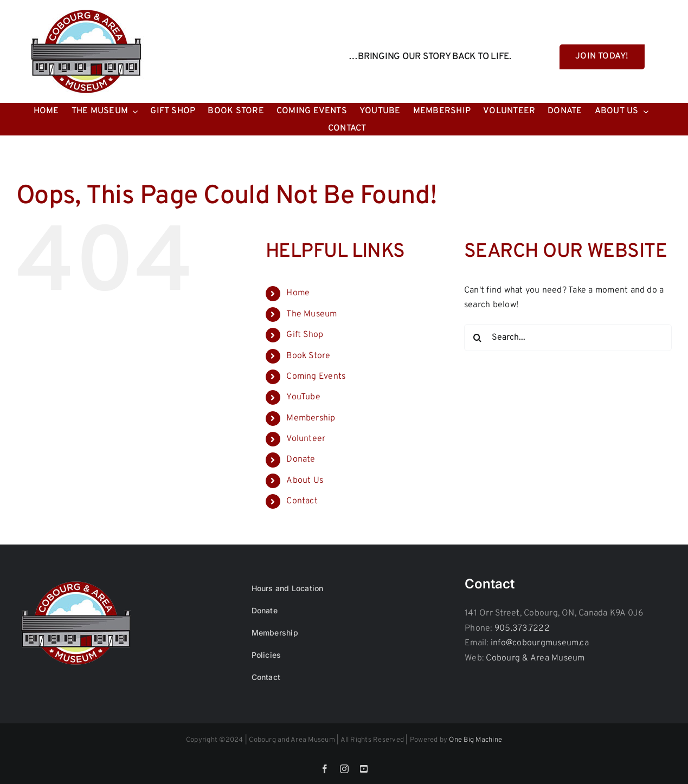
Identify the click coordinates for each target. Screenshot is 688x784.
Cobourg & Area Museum (535, 658)
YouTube (303, 397)
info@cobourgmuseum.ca (540, 643)
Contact (302, 501)
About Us (305, 481)
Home (298, 293)
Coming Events (316, 377)
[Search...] (568, 338)
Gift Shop (305, 335)
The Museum (311, 314)
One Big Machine (475, 740)
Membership (311, 418)
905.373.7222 (522, 629)
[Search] (478, 338)
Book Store (308, 356)
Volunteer (306, 439)
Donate (301, 459)
